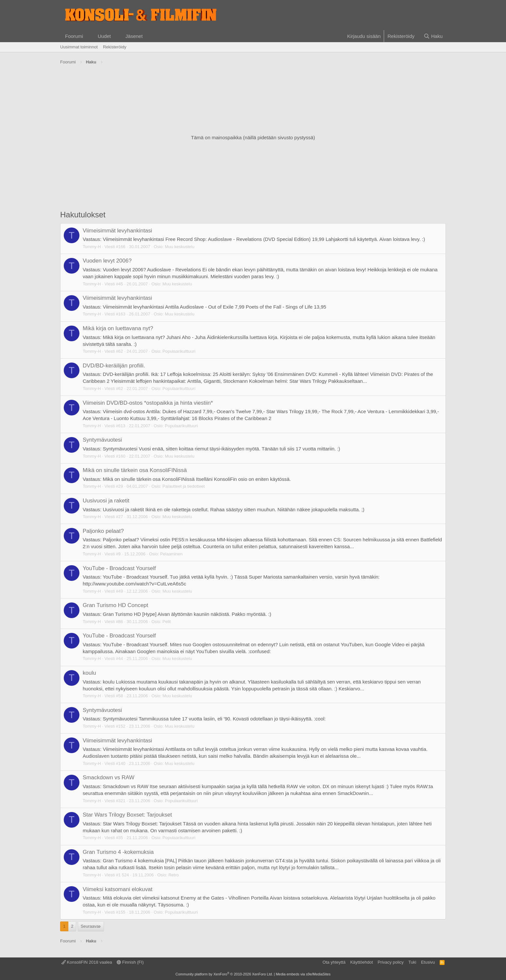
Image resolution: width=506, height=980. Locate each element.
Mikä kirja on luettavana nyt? (118, 328)
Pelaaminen (171, 554)
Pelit (167, 622)
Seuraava (90, 926)
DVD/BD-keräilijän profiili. (114, 366)
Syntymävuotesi (102, 440)
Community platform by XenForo (224, 974)
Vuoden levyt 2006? (107, 261)
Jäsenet (134, 36)
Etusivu (428, 962)
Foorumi (74, 36)
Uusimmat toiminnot (79, 47)
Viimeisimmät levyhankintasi (117, 231)
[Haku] (433, 36)
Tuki (412, 962)
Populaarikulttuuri (179, 351)
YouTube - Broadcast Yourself (119, 568)
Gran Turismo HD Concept (115, 605)
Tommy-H (92, 247)
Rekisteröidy (115, 47)
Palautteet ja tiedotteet (184, 486)
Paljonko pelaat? (103, 531)
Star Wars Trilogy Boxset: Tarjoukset (127, 815)
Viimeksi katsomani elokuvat (118, 889)
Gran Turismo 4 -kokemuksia (118, 852)
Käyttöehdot (361, 962)
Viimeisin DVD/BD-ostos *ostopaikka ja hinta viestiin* (148, 403)
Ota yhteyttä (334, 962)
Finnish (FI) (130, 962)
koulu (89, 673)
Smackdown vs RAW (109, 777)
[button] (88, 36)
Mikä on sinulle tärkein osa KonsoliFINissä (135, 470)
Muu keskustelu (179, 247)
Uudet (104, 36)
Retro (174, 875)
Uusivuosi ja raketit (106, 501)
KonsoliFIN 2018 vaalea (87, 962)
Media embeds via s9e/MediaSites (303, 974)
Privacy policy (390, 962)
